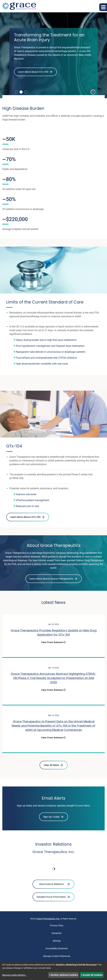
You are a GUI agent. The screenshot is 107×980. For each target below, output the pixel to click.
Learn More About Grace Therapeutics (51, 579)
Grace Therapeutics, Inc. (48, 919)
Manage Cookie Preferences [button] (57, 956)
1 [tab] (16, 92)
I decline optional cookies (64, 975)
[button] (103, 7)
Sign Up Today (51, 817)
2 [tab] (21, 92)
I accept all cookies (92, 975)
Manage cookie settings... (15, 975)
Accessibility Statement (57, 948)
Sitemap (57, 941)
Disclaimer (57, 933)
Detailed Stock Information (51, 897)
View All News (51, 765)
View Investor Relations (51, 884)
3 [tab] (26, 92)
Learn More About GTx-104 (33, 72)
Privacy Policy (57, 925)
